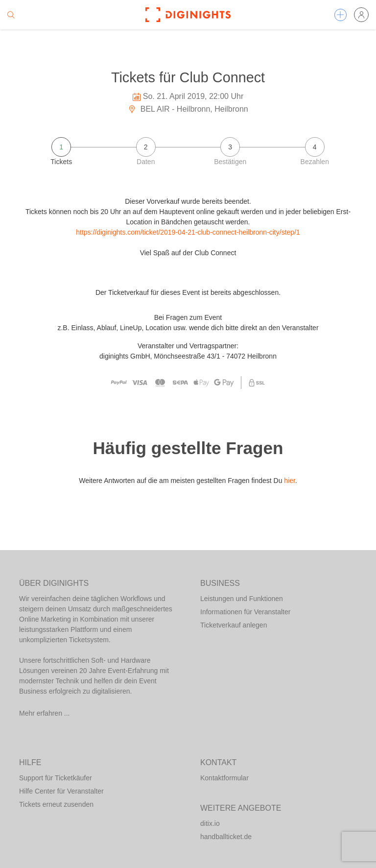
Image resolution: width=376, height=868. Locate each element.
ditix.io (210, 823)
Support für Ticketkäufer (56, 778)
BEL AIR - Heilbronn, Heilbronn (188, 109)
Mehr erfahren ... (45, 713)
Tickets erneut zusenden (56, 804)
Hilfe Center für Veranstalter (61, 791)
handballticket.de (226, 837)
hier (290, 481)
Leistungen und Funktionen (242, 599)
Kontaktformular (224, 778)
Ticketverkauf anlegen (234, 625)
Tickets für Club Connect (188, 77)
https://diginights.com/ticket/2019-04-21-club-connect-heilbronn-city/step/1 (188, 232)
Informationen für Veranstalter (245, 612)
